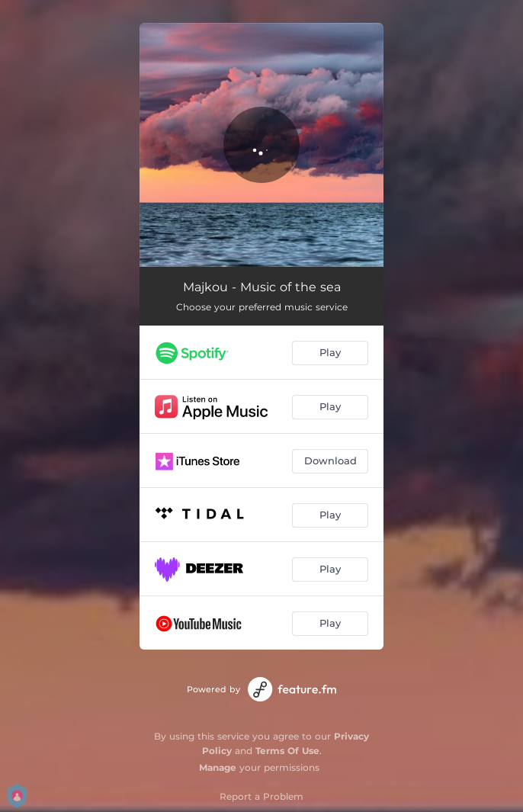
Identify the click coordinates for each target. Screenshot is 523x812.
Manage (218, 767)
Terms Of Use (287, 751)
